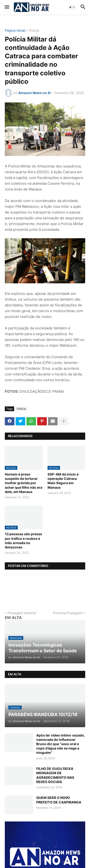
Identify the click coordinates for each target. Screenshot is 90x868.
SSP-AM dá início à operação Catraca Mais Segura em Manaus (63, 481)
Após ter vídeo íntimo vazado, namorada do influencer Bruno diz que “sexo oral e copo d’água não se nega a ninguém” (61, 744)
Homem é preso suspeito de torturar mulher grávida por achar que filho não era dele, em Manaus (24, 483)
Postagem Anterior (22, 613)
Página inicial (15, 31)
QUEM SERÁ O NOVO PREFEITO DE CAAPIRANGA (59, 800)
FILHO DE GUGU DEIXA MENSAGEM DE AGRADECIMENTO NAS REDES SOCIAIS (55, 775)
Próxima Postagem (68, 613)
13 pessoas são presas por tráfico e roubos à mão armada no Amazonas (23, 541)
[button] (7, 7)
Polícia (34, 31)
